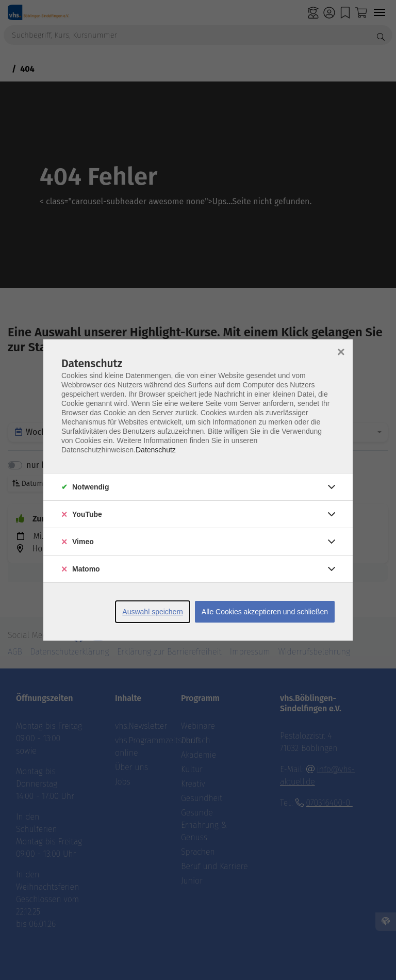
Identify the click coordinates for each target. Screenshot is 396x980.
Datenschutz (156, 450)
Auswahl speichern (153, 612)
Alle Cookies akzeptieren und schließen (265, 612)
